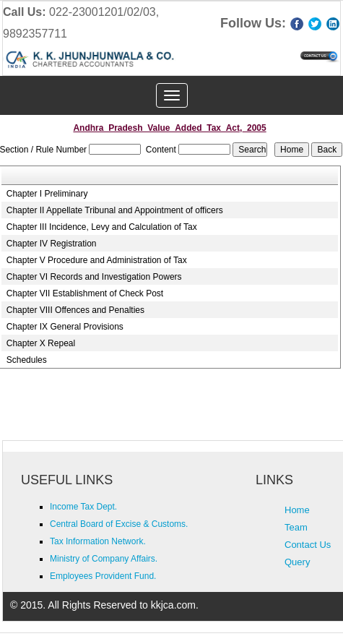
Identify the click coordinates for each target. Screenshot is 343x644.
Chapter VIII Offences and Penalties (75, 310)
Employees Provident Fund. (103, 576)
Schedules (27, 360)
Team (296, 527)
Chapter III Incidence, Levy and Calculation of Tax (102, 227)
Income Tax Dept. (83, 507)
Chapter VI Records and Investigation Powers (94, 277)
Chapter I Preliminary (47, 194)
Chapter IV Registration (52, 244)
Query (297, 562)
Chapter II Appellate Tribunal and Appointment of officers (115, 210)
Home (297, 510)
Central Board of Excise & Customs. (119, 524)
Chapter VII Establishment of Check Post (85, 293)
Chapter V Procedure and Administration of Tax (97, 260)
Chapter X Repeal (41, 343)
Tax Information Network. (98, 541)
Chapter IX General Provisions (65, 327)
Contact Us (308, 545)
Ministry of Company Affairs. (104, 559)
